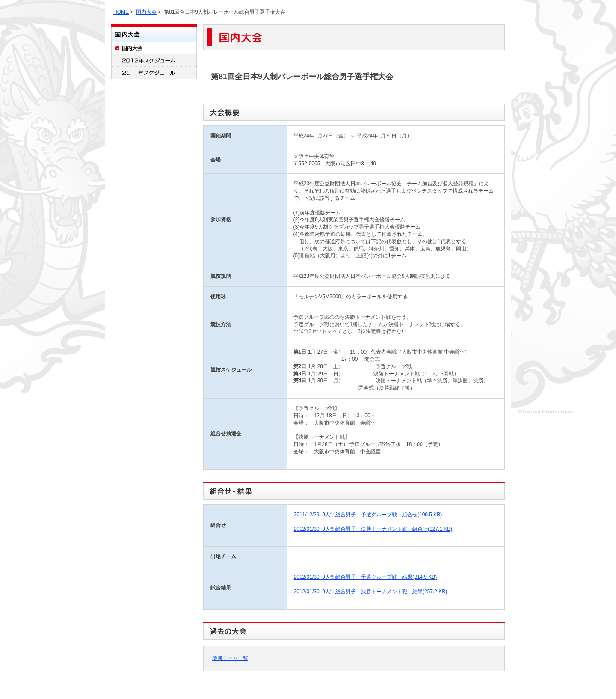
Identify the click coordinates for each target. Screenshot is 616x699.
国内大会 (146, 12)
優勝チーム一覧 (230, 658)
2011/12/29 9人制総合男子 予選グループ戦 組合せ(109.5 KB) (368, 515)
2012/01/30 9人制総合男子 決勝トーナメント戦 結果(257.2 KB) (371, 592)
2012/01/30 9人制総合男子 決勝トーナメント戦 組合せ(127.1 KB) (373, 529)
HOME (121, 12)
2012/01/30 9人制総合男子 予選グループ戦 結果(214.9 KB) (366, 577)
